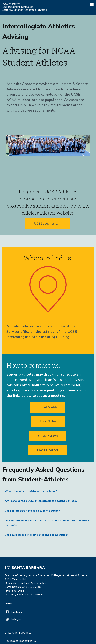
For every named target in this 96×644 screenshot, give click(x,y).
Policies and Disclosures (19, 641)
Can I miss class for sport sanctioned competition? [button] (36, 535)
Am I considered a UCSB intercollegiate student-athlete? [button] (41, 501)
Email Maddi (48, 407)
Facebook (13, 612)
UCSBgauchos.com (48, 224)
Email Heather (48, 450)
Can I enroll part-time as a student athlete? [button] (32, 511)
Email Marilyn (48, 436)
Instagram (14, 619)
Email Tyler (48, 421)
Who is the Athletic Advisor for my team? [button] (31, 491)
